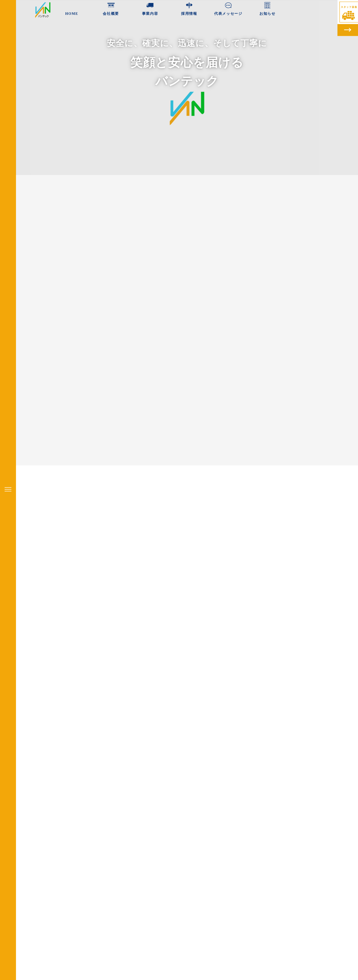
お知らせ (267, 8)
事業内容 (150, 8)
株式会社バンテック (255, 894)
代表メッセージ (228, 8)
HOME (72, 8)
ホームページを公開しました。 (143, 827)
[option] (152, 806)
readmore (152, 837)
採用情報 (189, 8)
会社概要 (111, 8)
